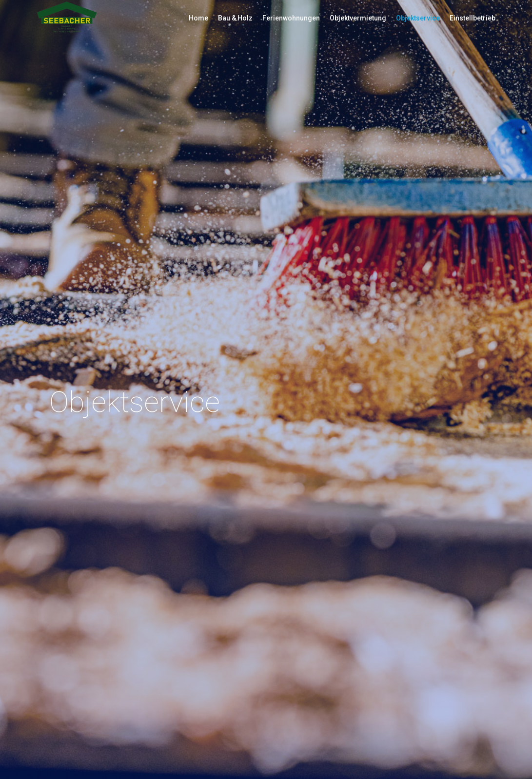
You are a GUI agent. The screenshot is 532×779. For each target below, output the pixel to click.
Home (198, 18)
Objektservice (418, 18)
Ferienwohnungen (291, 18)
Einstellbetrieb (473, 18)
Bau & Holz (235, 18)
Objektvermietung (358, 18)
